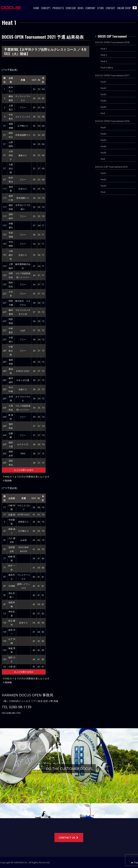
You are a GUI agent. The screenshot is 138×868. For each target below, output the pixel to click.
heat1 (103, 82)
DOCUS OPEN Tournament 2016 (112, 121)
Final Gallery (107, 67)
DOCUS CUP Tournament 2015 (111, 167)
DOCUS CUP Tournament (111, 36)
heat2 (103, 88)
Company (90, 8)
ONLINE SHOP (124, 8)
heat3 (103, 94)
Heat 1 (104, 49)
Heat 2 (104, 55)
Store (100, 8)
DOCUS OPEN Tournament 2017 (112, 75)
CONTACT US (69, 838)
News (81, 8)
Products (58, 8)
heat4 (103, 101)
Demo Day (71, 8)
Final (103, 192)
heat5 (103, 107)
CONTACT (111, 8)
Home (36, 8)
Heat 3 (104, 61)
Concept (46, 8)
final (103, 113)
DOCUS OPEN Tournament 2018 (112, 42)
